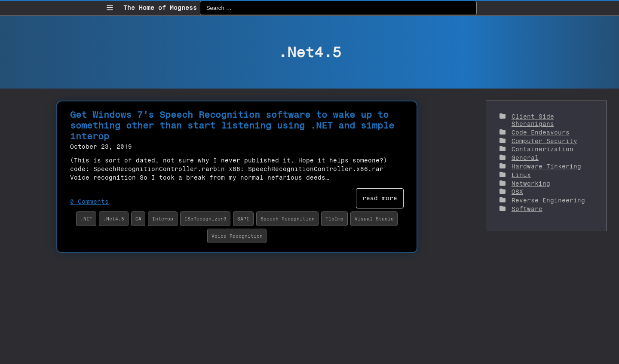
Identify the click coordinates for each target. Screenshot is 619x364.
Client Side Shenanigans (533, 120)
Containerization (542, 149)
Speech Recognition (288, 219)
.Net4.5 (114, 219)
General (525, 158)
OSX (517, 192)
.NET (86, 219)
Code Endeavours (541, 133)
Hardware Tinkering (546, 167)
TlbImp (334, 219)
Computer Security (544, 141)
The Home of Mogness (160, 8)
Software (527, 209)
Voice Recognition (237, 236)
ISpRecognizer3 (205, 219)
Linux (521, 175)
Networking (531, 184)
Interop (163, 219)
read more (380, 198)
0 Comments (89, 202)
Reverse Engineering (548, 200)
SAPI (243, 219)
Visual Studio (374, 219)
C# (138, 219)
